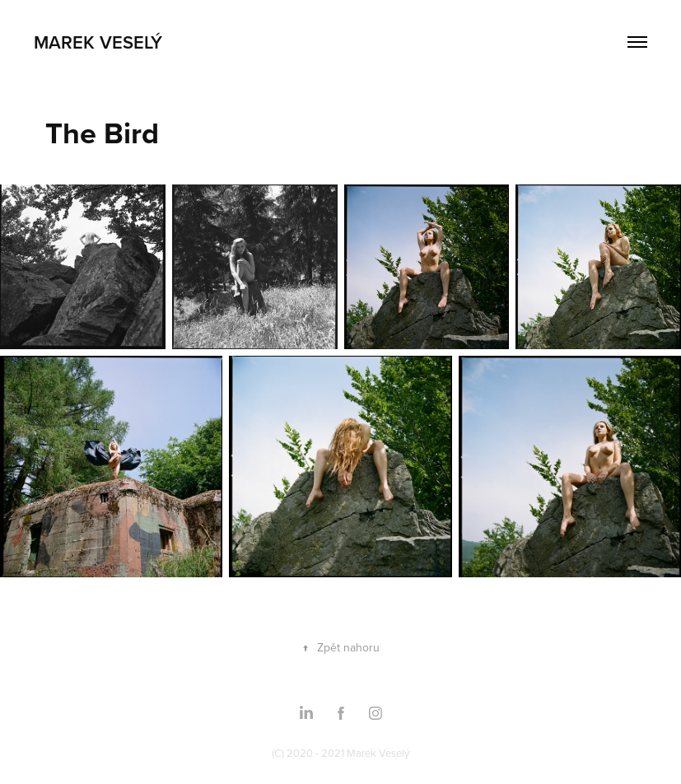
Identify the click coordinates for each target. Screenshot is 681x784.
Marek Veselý (98, 42)
